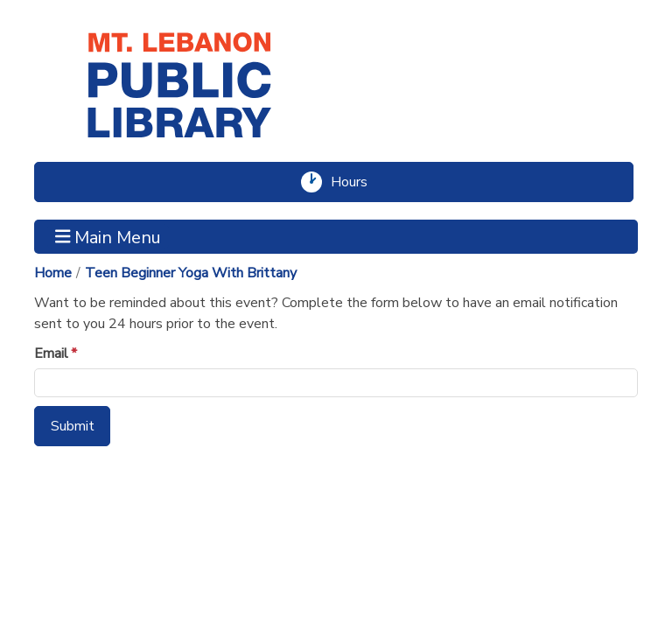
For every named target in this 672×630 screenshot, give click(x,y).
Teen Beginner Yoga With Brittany (191, 273)
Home (53, 273)
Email (51, 353)
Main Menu (108, 236)
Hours (357, 182)
